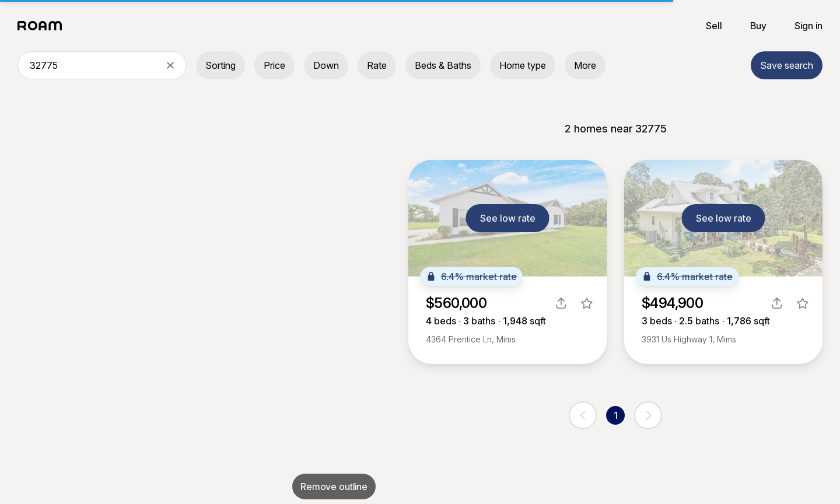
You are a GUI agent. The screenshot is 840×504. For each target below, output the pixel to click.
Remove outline (334, 487)
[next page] (648, 415)
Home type (523, 65)
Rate (377, 65)
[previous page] (583, 415)
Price (274, 65)
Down (326, 65)
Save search (787, 65)
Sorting (220, 65)
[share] (561, 303)
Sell (714, 26)
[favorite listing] (587, 303)
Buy (758, 26)
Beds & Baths (443, 65)
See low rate (508, 218)
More (585, 65)
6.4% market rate (471, 276)
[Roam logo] (43, 26)
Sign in (808, 26)
